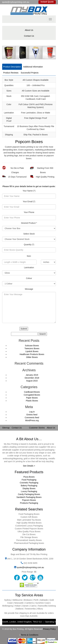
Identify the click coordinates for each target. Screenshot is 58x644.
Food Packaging (29, 480)
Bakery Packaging (29, 486)
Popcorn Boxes (29, 500)
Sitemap (6, 428)
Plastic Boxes (32, 401)
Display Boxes (29, 488)
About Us (29, 30)
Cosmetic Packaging (29, 483)
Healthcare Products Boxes (32, 354)
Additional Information (33, 67)
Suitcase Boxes (32, 346)
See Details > (29, 466)
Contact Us (29, 36)
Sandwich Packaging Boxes (29, 497)
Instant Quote (47, 2)
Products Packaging (29, 503)
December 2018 (32, 378)
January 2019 (32, 375)
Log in (32, 412)
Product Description (12, 67)
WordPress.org (32, 420)
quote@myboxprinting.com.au (30, 567)
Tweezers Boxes (32, 348)
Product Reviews (11, 73)
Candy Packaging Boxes (29, 494)
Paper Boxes (32, 398)
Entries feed (32, 415)
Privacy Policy (49, 629)
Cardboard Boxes (32, 392)
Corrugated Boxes (32, 395)
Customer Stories (37, 428)
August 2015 (32, 381)
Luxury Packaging (29, 491)
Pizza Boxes (29, 477)
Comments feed (32, 418)
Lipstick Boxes (32, 351)
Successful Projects (30, 73)
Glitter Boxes (32, 357)
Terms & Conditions (30, 635)
